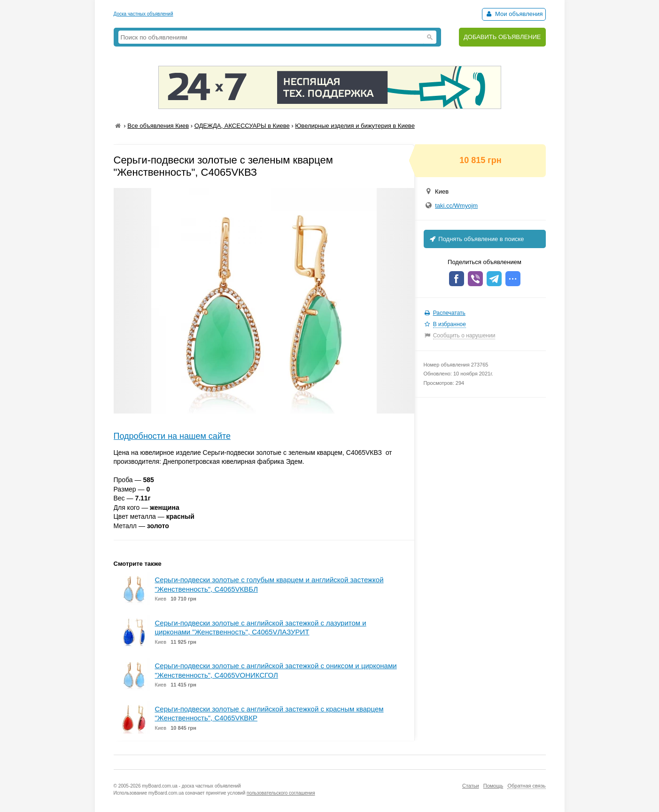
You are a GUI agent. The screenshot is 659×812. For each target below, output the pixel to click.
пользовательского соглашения (281, 793)
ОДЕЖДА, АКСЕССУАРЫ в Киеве (242, 126)
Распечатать (449, 313)
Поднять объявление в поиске (476, 239)
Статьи (471, 786)
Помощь (493, 786)
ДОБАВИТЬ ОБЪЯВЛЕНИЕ (502, 37)
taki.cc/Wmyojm (456, 206)
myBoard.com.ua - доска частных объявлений (191, 786)
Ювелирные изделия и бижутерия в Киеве (355, 126)
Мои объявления (514, 14)
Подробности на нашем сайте (172, 436)
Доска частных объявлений (143, 14)
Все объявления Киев (158, 126)
